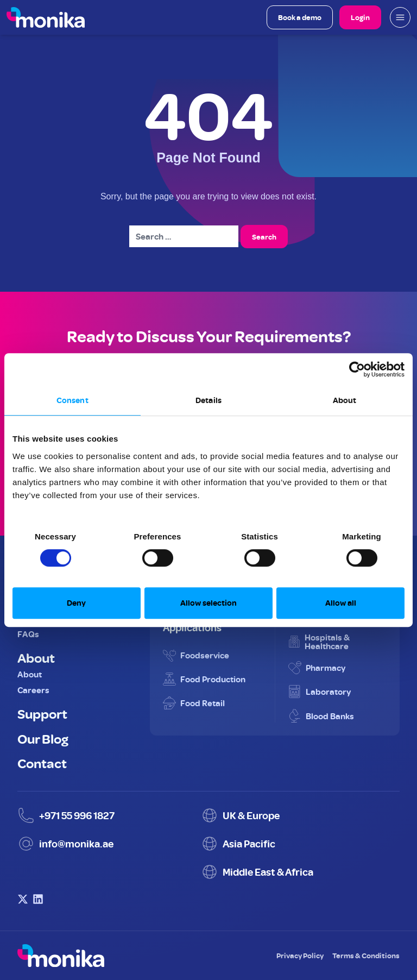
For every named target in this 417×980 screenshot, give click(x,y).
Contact (42, 763)
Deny (76, 603)
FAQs (28, 634)
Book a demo (300, 17)
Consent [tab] (72, 400)
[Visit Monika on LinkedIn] (38, 899)
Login (360, 17)
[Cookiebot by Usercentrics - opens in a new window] (357, 369)
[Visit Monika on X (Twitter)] (23, 899)
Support (42, 713)
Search (264, 237)
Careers (33, 690)
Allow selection (208, 603)
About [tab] (345, 400)
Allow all (341, 603)
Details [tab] (208, 400)
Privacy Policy (300, 955)
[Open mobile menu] (400, 17)
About (36, 657)
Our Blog (43, 738)
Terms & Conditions (366, 955)
